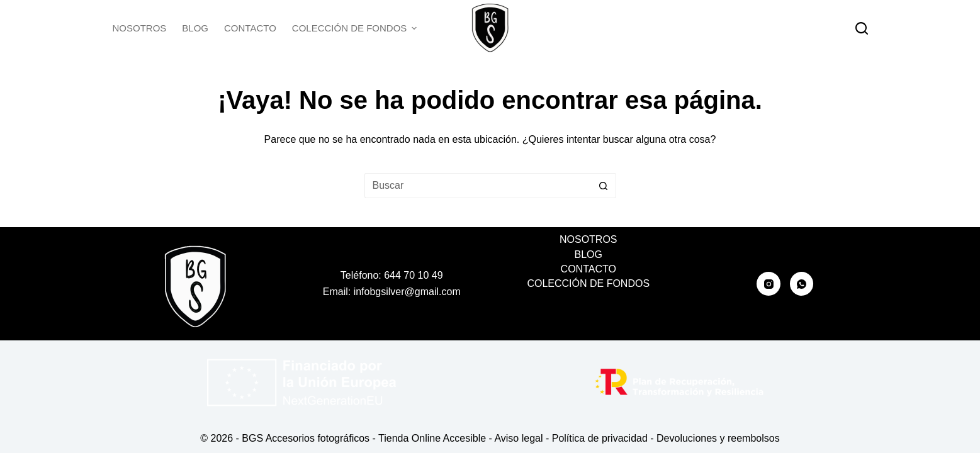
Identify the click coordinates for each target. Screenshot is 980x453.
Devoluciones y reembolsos (718, 438)
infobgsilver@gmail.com (407, 292)
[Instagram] (769, 284)
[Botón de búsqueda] (604, 186)
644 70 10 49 (413, 275)
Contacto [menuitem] (250, 28)
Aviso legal (518, 438)
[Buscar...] (478, 186)
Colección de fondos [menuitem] (355, 28)
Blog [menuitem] (195, 28)
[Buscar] (862, 28)
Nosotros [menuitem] (140, 28)
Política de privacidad (600, 438)
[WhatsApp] (802, 284)
